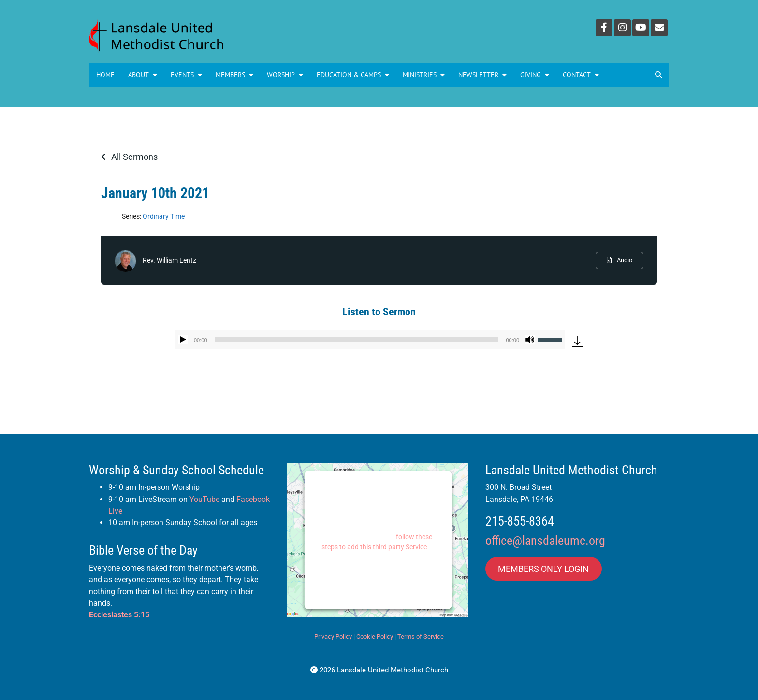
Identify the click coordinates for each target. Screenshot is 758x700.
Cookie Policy (375, 636)
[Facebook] (604, 28)
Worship (285, 75)
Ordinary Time (164, 216)
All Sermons (129, 157)
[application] (370, 340)
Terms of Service (421, 636)
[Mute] (530, 340)
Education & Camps (353, 75)
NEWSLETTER (482, 75)
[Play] (183, 340)
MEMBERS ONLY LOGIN (543, 569)
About (143, 75)
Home (105, 75)
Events (186, 75)
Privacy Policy (333, 636)
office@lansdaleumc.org (545, 541)
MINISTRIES (424, 75)
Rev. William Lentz (169, 260)
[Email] (659, 28)
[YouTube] (641, 28)
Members (234, 75)
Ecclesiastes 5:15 (119, 615)
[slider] (357, 340)
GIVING (535, 75)
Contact (581, 75)
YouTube (204, 499)
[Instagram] (622, 28)
